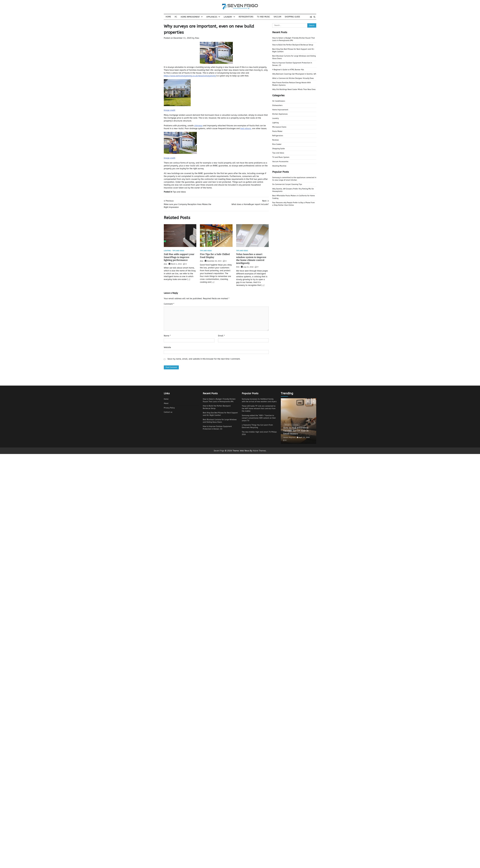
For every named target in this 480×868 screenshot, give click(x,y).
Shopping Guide (292, 17)
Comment (169, 304)
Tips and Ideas (179, 192)
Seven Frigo (219, 451)
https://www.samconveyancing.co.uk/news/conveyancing (190, 76)
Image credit (169, 110)
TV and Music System (281, 157)
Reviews (276, 140)
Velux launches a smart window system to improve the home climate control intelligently (251, 259)
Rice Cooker (277, 144)
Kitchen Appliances (280, 114)
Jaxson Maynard (289, 437)
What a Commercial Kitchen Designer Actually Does (293, 78)
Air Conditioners (279, 101)
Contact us (168, 412)
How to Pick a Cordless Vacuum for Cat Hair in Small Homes (296, 431)
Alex (197, 38)
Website (167, 347)
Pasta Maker (277, 131)
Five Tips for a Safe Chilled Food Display (215, 256)
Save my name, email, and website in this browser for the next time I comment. (204, 359)
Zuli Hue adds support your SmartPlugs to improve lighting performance (179, 257)
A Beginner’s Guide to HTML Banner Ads (288, 70)
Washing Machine (279, 166)
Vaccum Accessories (280, 162)
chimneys (198, 126)
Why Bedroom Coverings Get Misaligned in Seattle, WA (294, 74)
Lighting (167, 251)
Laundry (228, 17)
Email (221, 336)
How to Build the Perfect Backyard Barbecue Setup (293, 45)
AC (176, 17)
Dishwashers (277, 105)
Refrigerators (246, 17)
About (166, 403)
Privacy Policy (169, 408)
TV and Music (263, 17)
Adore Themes (259, 451)
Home (168, 17)
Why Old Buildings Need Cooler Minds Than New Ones (294, 89)
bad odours (246, 128)
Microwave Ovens (279, 127)
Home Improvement (190, 17)
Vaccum (277, 17)
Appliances (212, 17)
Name (167, 336)
